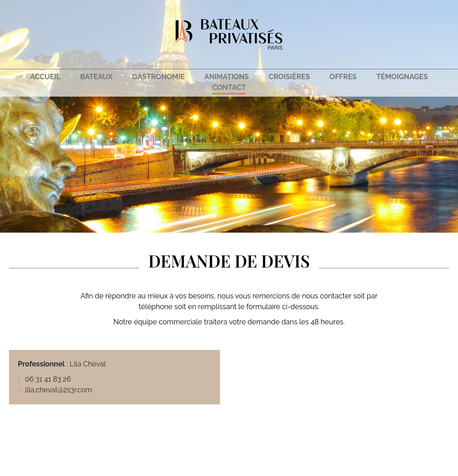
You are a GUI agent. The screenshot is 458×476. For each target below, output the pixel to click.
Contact (229, 87)
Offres (343, 77)
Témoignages (402, 77)
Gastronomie (159, 77)
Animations (227, 77)
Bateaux (96, 77)
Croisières (289, 77)
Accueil (45, 77)
